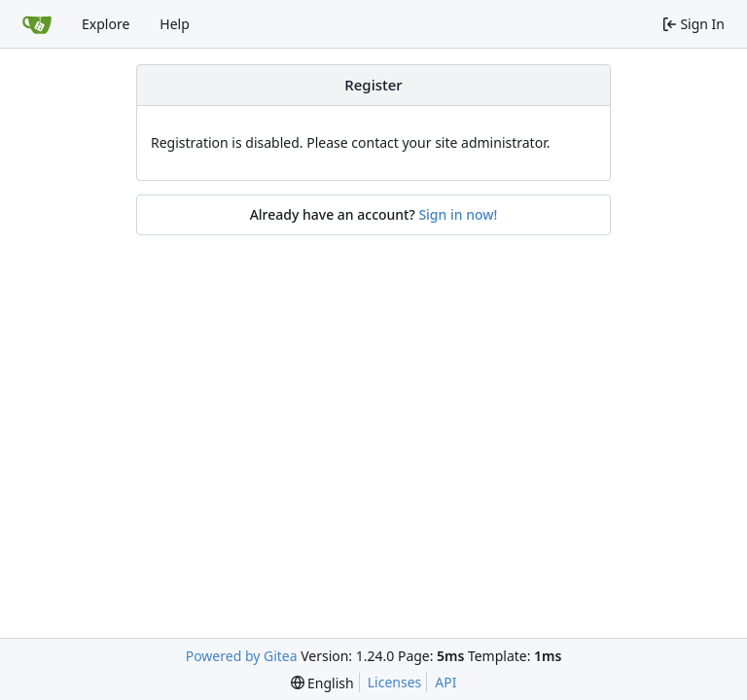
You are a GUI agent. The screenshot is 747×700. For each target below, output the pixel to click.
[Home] (37, 24)
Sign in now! (458, 214)
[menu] (322, 683)
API (445, 682)
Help (175, 24)
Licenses (395, 682)
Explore (106, 24)
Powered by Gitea (242, 656)
